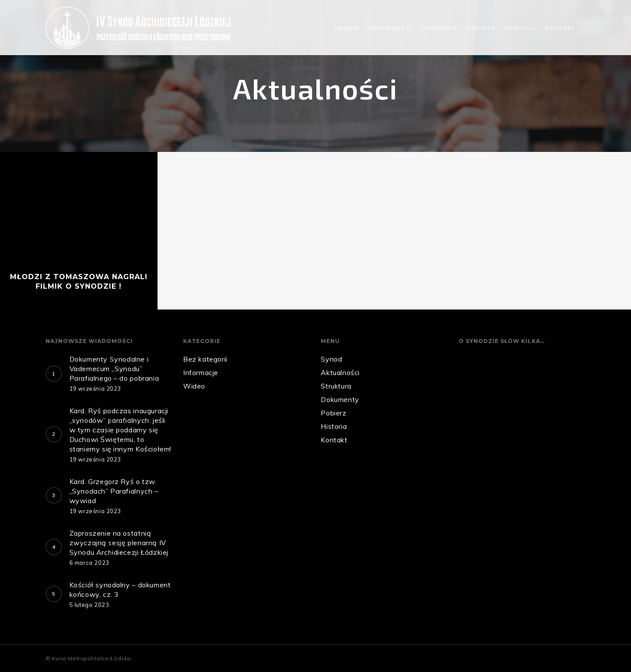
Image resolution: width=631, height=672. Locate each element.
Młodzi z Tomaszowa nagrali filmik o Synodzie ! (79, 282)
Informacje (201, 372)
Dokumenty (340, 399)
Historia (520, 28)
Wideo (194, 386)
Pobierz (481, 28)
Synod (346, 28)
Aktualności (389, 28)
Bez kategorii (205, 359)
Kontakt (559, 28)
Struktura (439, 28)
